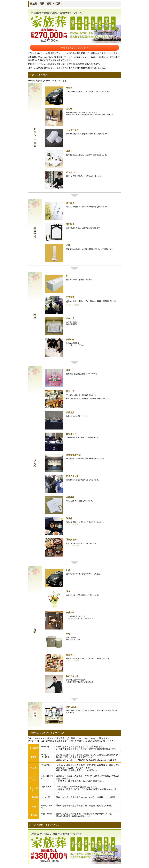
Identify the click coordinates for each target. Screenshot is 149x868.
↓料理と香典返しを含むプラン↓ (74, 48)
